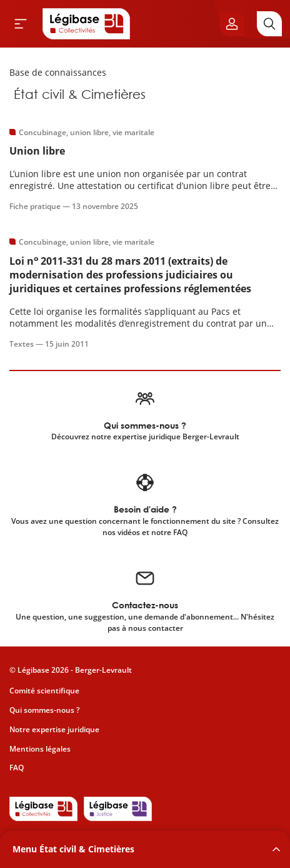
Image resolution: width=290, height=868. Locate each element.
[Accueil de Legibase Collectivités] (86, 24)
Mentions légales (40, 749)
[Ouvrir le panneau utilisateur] (232, 24)
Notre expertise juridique (54, 729)
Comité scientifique (44, 691)
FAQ (17, 768)
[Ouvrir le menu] (21, 24)
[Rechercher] (269, 24)
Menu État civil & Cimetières (73, 849)
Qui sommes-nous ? (44, 710)
